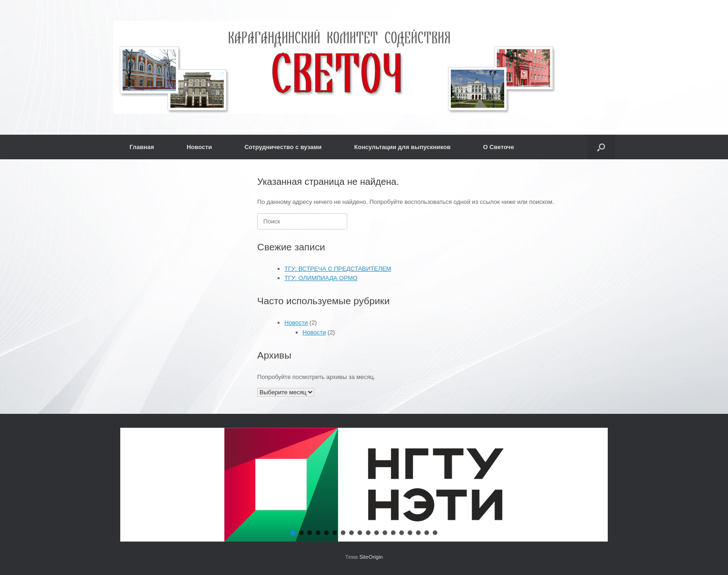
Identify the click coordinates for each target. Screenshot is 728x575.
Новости (199, 147)
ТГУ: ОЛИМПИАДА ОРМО (321, 278)
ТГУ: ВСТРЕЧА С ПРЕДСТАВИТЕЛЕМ (338, 269)
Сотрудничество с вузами (283, 147)
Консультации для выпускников (403, 147)
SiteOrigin (371, 557)
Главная (142, 147)
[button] (601, 147)
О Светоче (499, 147)
